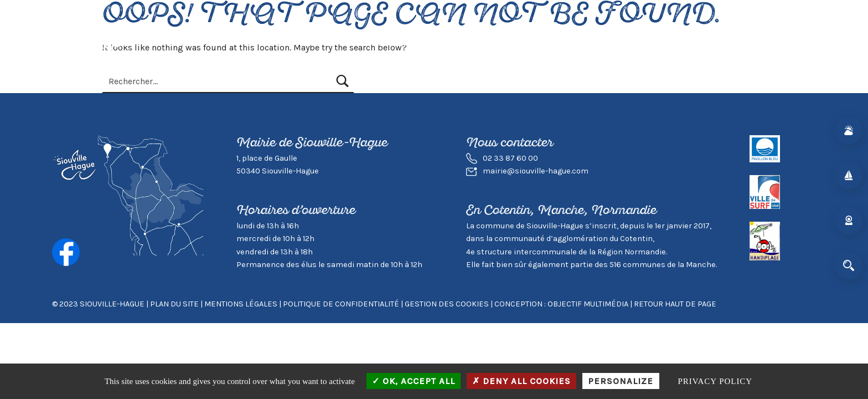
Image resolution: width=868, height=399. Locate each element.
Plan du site (174, 304)
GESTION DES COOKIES (448, 304)
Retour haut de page (675, 304)
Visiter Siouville (457, 42)
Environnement (542, 42)
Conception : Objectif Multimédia (561, 304)
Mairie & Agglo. (625, 42)
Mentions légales (241, 304)
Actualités (299, 42)
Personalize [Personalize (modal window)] (621, 381)
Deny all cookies (521, 381)
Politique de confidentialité (341, 304)
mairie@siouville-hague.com (536, 171)
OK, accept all (414, 381)
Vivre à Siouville (371, 42)
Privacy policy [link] (715, 381)
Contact (690, 42)
